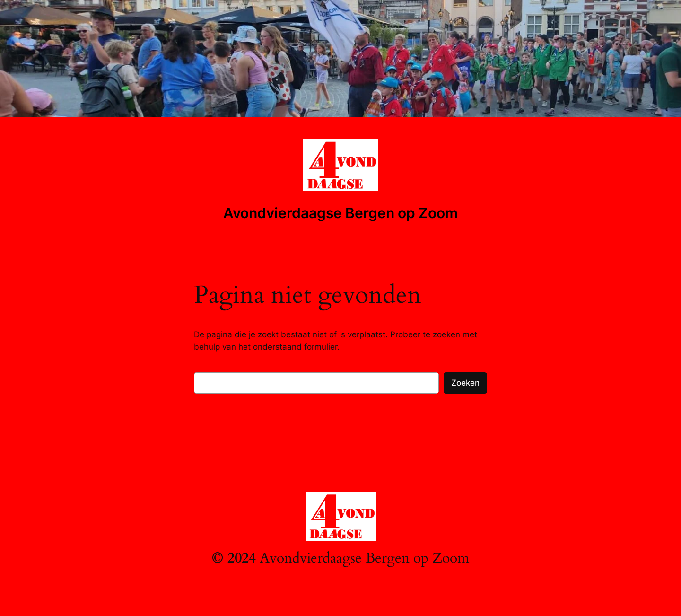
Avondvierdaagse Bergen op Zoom (340, 213)
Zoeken (465, 383)
